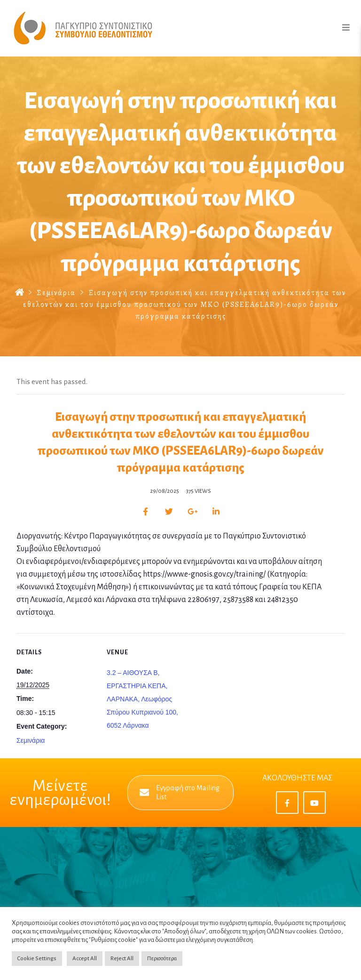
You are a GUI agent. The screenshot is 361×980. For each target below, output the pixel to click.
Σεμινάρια (56, 293)
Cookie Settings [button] (37, 959)
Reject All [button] (122, 959)
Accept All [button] (85, 959)
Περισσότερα (162, 959)
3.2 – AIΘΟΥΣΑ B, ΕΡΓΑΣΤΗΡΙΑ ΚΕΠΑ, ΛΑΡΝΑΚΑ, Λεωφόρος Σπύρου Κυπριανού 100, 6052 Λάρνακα (142, 699)
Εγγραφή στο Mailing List (180, 792)
